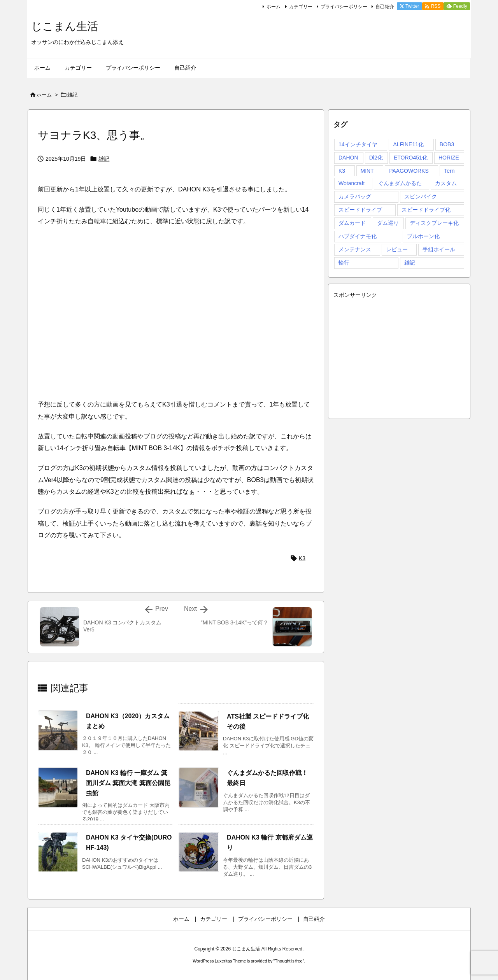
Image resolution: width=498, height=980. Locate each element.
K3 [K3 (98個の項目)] (342, 171)
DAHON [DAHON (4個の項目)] (348, 158)
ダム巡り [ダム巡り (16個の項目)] (388, 223)
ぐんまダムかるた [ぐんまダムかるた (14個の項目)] (400, 183)
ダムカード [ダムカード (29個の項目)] (352, 223)
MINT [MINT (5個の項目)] (367, 171)
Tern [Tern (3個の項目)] (449, 171)
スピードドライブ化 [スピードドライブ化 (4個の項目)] (426, 210)
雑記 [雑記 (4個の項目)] (410, 263)
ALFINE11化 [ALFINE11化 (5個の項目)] (408, 144)
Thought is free (288, 961)
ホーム (274, 7)
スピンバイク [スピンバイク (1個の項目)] (421, 196)
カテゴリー (301, 7)
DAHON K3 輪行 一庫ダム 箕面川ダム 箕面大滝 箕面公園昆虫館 (128, 783)
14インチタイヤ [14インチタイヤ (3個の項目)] (358, 144)
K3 (302, 558)
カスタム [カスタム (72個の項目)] (446, 183)
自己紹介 (385, 7)
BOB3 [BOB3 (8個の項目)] (447, 144)
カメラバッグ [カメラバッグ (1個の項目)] (355, 196)
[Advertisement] (399, 355)
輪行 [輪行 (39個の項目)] (344, 263)
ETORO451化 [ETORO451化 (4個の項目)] (411, 158)
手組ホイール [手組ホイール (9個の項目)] (439, 249)
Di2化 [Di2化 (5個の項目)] (376, 158)
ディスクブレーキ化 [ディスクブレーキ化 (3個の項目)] (434, 223)
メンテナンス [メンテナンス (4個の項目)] (355, 249)
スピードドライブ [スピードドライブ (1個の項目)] (360, 210)
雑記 (72, 95)
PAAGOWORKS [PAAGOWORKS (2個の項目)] (409, 171)
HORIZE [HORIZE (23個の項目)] (449, 158)
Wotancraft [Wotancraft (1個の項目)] (352, 183)
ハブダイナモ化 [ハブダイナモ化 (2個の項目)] (358, 236)
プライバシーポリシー (344, 7)
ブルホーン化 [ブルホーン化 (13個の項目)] (423, 236)
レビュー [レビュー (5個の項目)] (397, 249)
